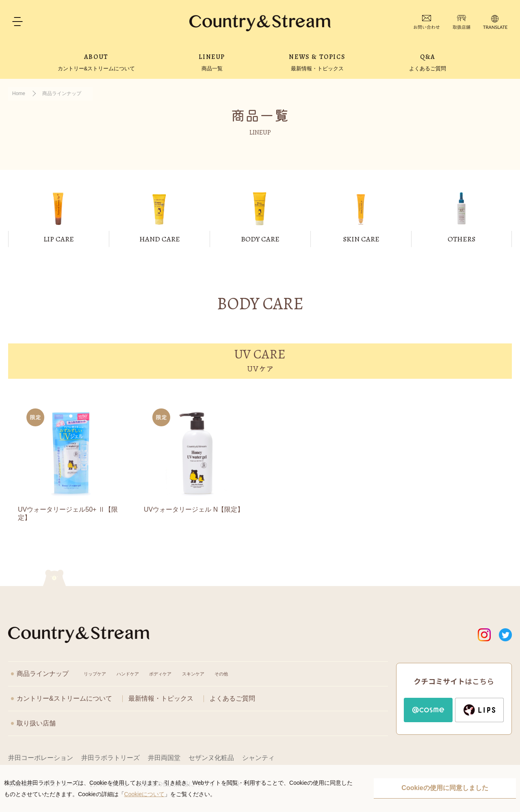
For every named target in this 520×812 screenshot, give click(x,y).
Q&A (428, 62)
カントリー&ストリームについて (64, 698)
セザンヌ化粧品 (211, 758)
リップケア (95, 674)
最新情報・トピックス (161, 698)
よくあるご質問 (232, 698)
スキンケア (193, 674)
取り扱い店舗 (36, 723)
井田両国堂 (164, 758)
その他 (221, 674)
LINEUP (212, 62)
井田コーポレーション (41, 758)
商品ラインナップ (43, 674)
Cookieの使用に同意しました (445, 788)
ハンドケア (128, 674)
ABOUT (96, 62)
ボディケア (160, 674)
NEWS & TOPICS (317, 62)
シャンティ (258, 758)
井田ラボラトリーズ (110, 758)
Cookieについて (145, 794)
